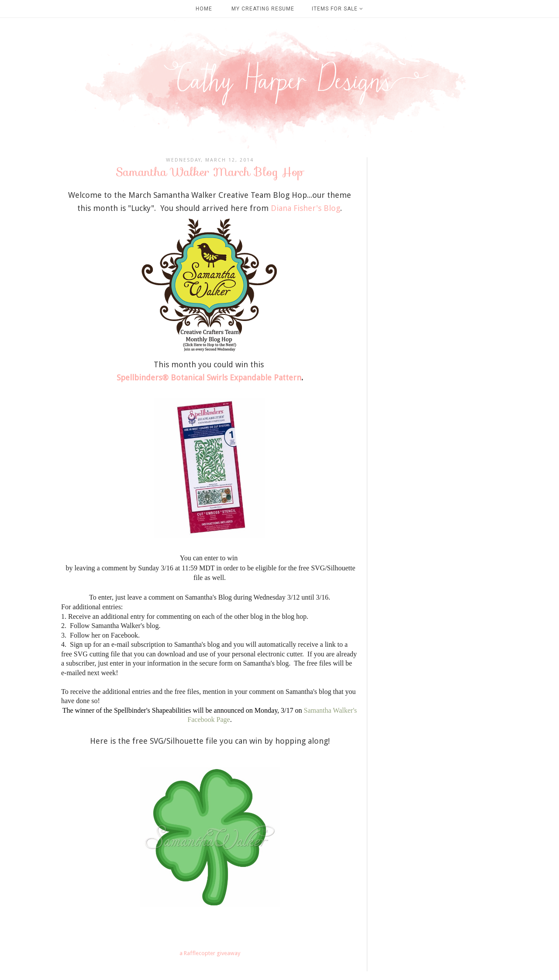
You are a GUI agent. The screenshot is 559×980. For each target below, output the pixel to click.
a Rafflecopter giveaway (210, 953)
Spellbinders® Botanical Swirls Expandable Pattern (209, 378)
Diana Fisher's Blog (305, 208)
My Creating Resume (263, 9)
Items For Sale (338, 9)
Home (204, 9)
